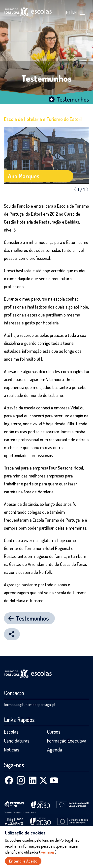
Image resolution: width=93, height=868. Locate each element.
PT (69, 12)
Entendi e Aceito (23, 861)
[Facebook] (9, 780)
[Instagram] (21, 780)
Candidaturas (17, 741)
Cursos (54, 732)
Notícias (12, 750)
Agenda (55, 750)
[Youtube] (54, 780)
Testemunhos (46, 78)
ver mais (48, 852)
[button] (83, 12)
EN (75, 12)
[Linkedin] (33, 780)
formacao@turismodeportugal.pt (30, 705)
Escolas (11, 732)
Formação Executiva (67, 741)
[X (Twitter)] (43, 780)
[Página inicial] (28, 12)
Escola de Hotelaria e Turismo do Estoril (43, 119)
